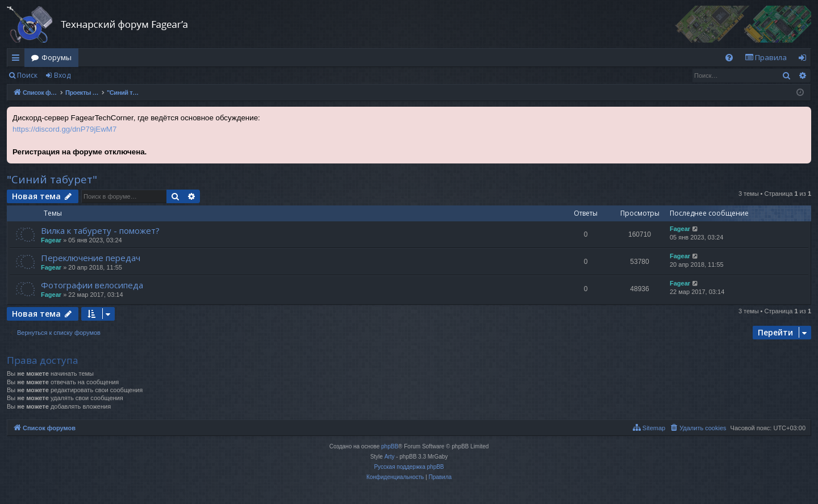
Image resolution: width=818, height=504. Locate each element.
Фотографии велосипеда (92, 285)
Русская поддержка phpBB (409, 467)
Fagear (51, 240)
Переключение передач (91, 258)
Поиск (27, 75)
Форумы (57, 57)
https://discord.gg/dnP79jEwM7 (64, 129)
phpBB (390, 446)
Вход (62, 75)
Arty (390, 457)
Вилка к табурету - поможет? (100, 230)
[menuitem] (729, 58)
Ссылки (18, 60)
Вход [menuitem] (805, 60)
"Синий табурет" (52, 179)
